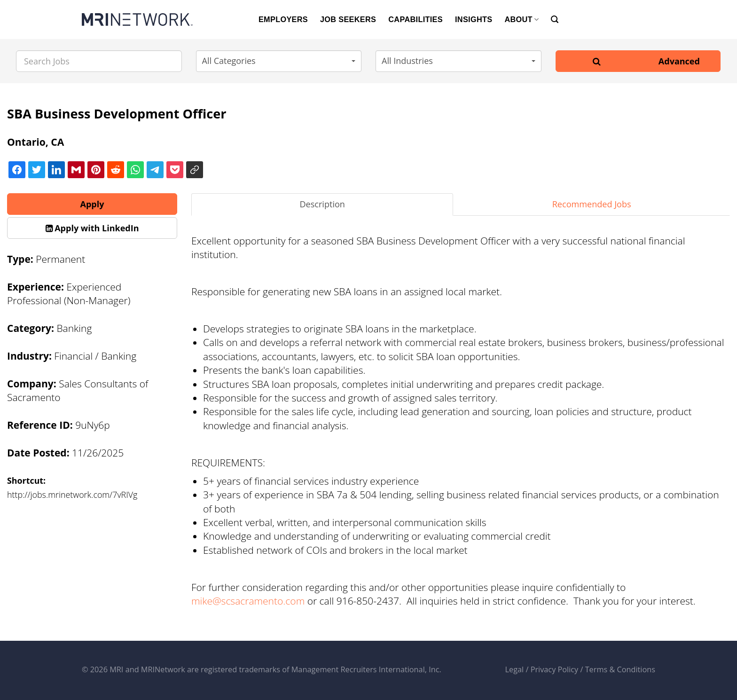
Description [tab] (322, 204)
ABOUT (521, 20)
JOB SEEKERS (348, 19)
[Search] (555, 20)
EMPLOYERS (283, 19)
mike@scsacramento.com (248, 601)
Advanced (679, 61)
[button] (279, 61)
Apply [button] (92, 204)
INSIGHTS (474, 19)
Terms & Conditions (620, 669)
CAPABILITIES (416, 19)
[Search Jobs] (99, 61)
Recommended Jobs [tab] (592, 204)
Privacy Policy (555, 669)
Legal (515, 669)
